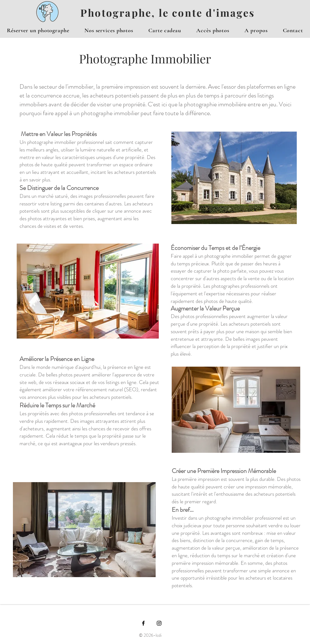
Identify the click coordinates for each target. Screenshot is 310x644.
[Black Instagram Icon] (159, 623)
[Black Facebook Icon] (143, 623)
